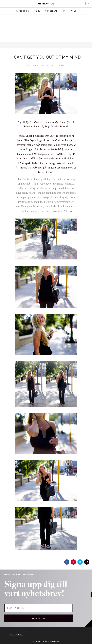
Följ (74, 11)
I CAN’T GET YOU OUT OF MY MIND (46, 57)
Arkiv (37, 11)
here (40, 122)
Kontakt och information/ (46, 642)
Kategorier (22, 11)
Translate (51, 11)
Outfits (32, 66)
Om (64, 11)
